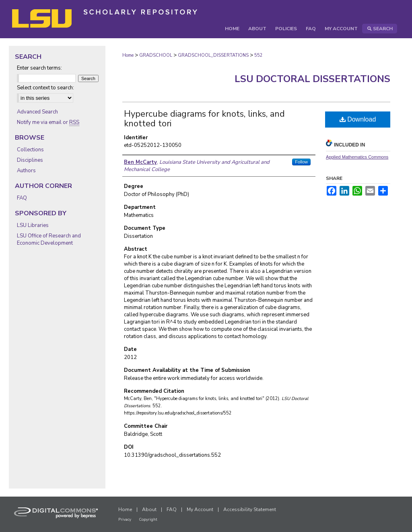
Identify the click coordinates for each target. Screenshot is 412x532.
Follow (301, 162)
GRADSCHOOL (156, 55)
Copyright (148, 520)
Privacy (125, 520)
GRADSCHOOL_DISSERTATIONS (213, 55)
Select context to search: (45, 88)
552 (259, 55)
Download (358, 119)
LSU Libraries (33, 225)
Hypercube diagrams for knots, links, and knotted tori (204, 119)
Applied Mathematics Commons (357, 157)
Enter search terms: (39, 68)
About (149, 509)
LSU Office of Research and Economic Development (49, 239)
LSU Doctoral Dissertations (312, 79)
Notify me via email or (48, 122)
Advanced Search (37, 112)
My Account (200, 509)
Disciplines (30, 160)
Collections (30, 150)
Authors (26, 171)
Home (128, 55)
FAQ (22, 198)
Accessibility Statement (250, 509)
